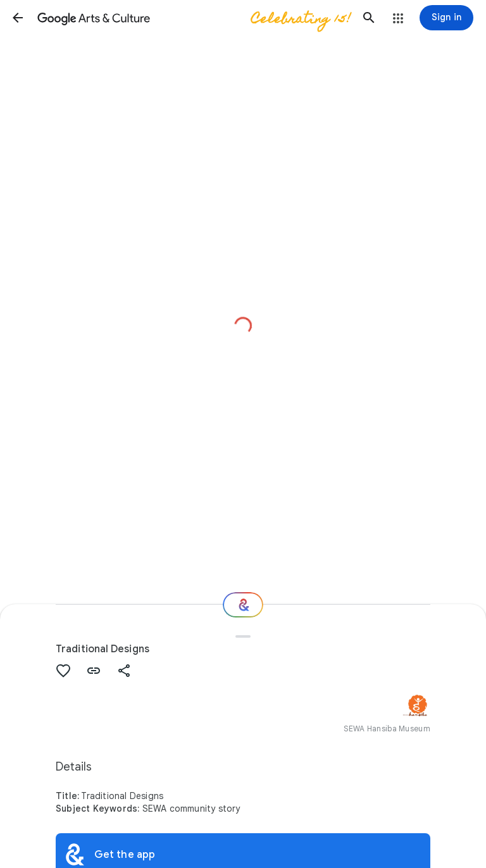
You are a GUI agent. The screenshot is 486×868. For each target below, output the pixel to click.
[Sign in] (446, 18)
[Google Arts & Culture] (193, 18)
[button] (18, 18)
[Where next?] (243, 605)
